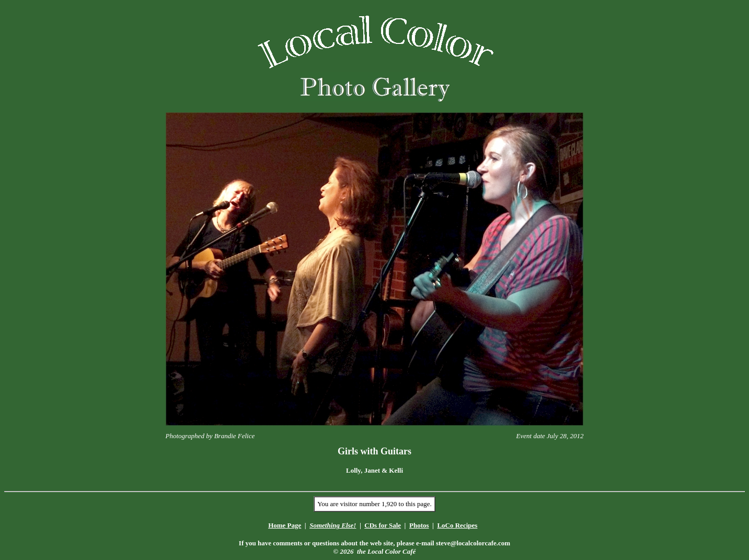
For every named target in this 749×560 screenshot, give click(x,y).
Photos (419, 525)
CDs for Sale (383, 525)
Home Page (285, 525)
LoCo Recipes (457, 525)
